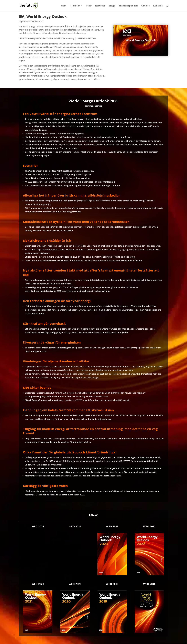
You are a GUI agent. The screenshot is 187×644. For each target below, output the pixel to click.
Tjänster (75, 6)
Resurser (100, 6)
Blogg (112, 6)
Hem (64, 6)
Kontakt (158, 6)
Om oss (145, 6)
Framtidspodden (128, 6)
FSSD (89, 6)
